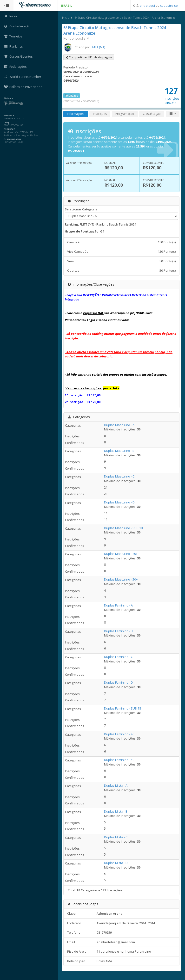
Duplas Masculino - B (119, 451)
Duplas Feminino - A (118, 605)
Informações (76, 114)
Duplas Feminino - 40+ (120, 734)
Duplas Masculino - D (119, 502)
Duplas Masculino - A (119, 425)
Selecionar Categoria (81, 209)
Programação (125, 114)
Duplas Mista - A (116, 785)
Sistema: (9, 98)
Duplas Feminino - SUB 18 (122, 708)
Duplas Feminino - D (119, 682)
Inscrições (100, 114)
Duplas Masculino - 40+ (121, 554)
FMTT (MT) (98, 47)
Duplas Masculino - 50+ (121, 579)
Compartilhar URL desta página (89, 57)
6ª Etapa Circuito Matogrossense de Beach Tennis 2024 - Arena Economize (125, 18)
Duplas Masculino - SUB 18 (123, 528)
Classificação (152, 114)
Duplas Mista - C (116, 837)
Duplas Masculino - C (119, 476)
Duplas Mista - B (116, 811)
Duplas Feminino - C (118, 657)
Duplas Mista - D (116, 863)
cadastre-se (169, 6)
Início (66, 18)
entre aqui (147, 6)
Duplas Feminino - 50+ (120, 760)
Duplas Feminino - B (118, 631)
